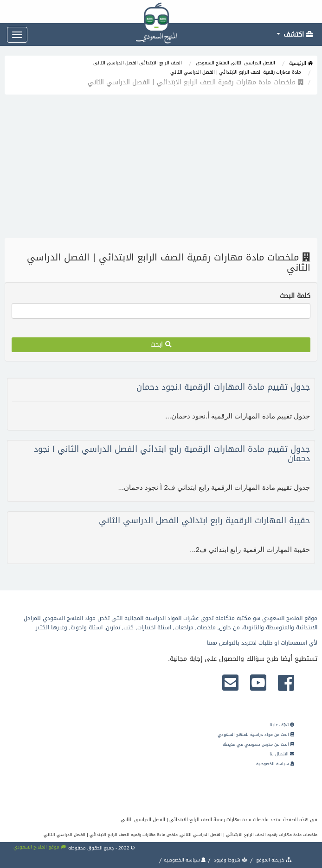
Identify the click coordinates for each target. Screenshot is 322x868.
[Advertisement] (161, 169)
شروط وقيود (230, 860)
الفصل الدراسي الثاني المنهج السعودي (235, 63)
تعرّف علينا (282, 725)
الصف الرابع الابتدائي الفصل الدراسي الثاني (138, 63)
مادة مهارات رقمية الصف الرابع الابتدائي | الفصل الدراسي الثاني (236, 72)
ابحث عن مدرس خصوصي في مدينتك (258, 744)
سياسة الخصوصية (275, 764)
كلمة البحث (295, 296)
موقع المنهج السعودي (40, 847)
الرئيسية (301, 63)
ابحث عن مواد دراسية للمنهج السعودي (256, 735)
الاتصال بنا (282, 754)
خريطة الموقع (273, 860)
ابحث (161, 345)
